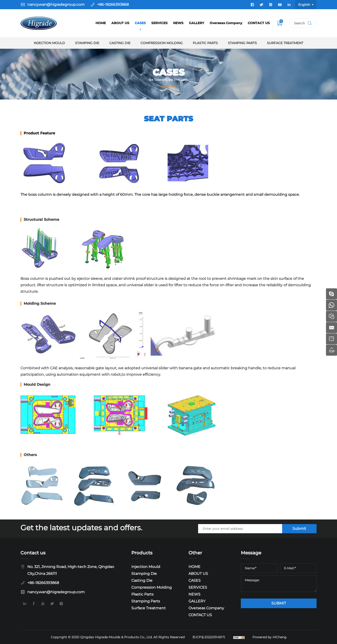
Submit (299, 529)
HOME (101, 23)
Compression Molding (162, 43)
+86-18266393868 (113, 4)
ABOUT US (120, 23)
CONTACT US (259, 23)
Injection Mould (49, 43)
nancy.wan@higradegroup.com (56, 4)
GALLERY (197, 23)
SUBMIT (279, 603)
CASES (140, 23)
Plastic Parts (205, 43)
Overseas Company (226, 23)
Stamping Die (87, 43)
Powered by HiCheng (270, 637)
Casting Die (120, 43)
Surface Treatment (285, 43)
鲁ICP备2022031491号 (209, 637)
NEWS (178, 23)
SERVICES (159, 23)
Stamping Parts (242, 43)
